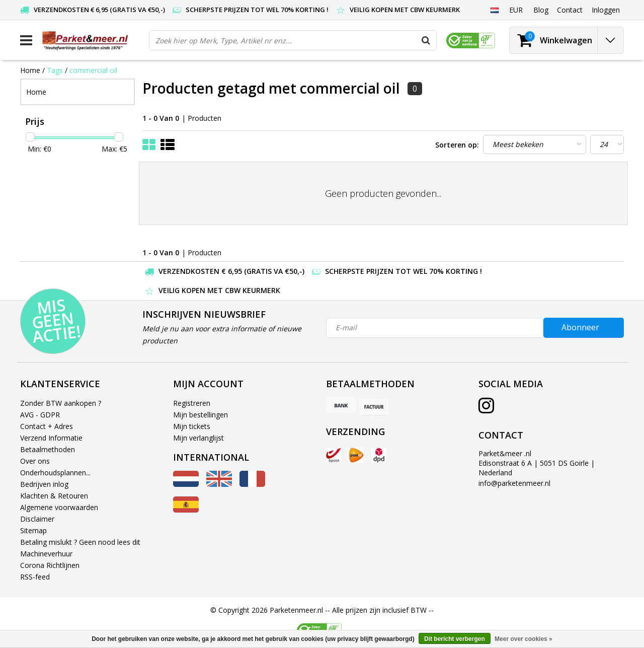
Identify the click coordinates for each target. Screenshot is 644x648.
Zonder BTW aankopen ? (61, 403)
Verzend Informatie (51, 438)
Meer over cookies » (524, 639)
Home (30, 70)
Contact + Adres (47, 426)
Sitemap (33, 530)
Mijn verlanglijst (198, 438)
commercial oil (93, 70)
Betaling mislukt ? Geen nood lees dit (80, 542)
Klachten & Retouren (54, 496)
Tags (55, 70)
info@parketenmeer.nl (514, 483)
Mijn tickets (192, 426)
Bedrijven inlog (44, 484)
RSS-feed (35, 577)
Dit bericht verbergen (455, 639)
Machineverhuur (46, 554)
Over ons (35, 461)
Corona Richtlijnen (50, 565)
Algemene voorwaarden (59, 507)
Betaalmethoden (48, 449)
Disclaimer (37, 519)
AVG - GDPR (40, 415)
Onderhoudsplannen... (55, 473)
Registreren (192, 403)
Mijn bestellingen (200, 415)
